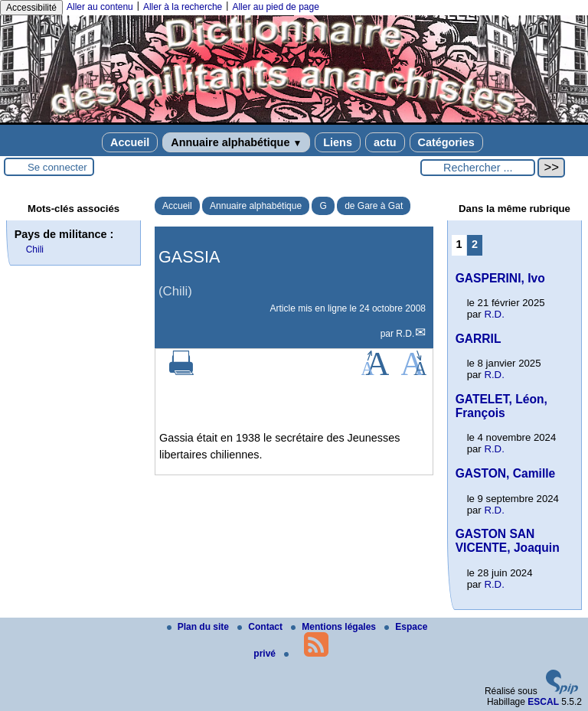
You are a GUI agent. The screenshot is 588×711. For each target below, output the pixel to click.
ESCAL (543, 702)
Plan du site (199, 627)
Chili (35, 250)
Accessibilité (31, 8)
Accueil (130, 142)
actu (385, 142)
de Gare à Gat (374, 206)
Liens (338, 142)
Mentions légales (335, 627)
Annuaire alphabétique (236, 142)
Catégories (446, 142)
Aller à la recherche (183, 7)
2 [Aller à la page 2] (475, 244)
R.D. (405, 334)
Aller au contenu (100, 7)
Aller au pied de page (275, 7)
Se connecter (57, 167)
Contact (261, 627)
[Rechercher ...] (478, 168)
